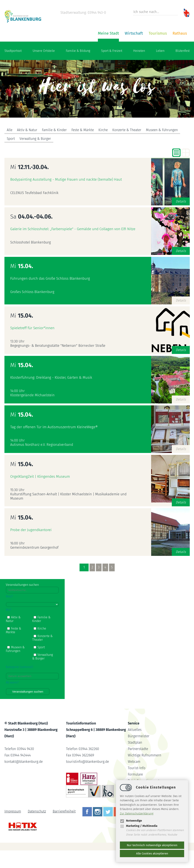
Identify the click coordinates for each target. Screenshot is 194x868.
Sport (11, 156)
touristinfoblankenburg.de (88, 779)
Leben (160, 68)
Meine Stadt (62, 51)
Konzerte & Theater (130, 148)
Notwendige (131, 821)
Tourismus (111, 51)
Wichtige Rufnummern (145, 773)
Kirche (106, 148)
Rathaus (133, 51)
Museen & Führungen (167, 148)
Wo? (8, 627)
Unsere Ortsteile (44, 68)
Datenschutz (38, 829)
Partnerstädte (139, 766)
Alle (10, 148)
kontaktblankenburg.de (24, 779)
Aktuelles (135, 747)
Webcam (134, 779)
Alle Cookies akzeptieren (152, 853)
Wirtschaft (87, 51)
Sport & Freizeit (112, 68)
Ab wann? (12, 700)
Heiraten (139, 68)
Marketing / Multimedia (139, 826)
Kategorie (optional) (19, 685)
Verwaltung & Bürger (36, 156)
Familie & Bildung (78, 68)
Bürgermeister (139, 754)
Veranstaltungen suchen (28, 709)
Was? (9, 614)
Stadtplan (135, 760)
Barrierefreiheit (66, 829)
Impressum (13, 829)
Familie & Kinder (55, 148)
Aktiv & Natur (27, 148)
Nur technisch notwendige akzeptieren (152, 845)
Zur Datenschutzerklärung (137, 813)
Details (181, 219)
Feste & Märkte (85, 148)
